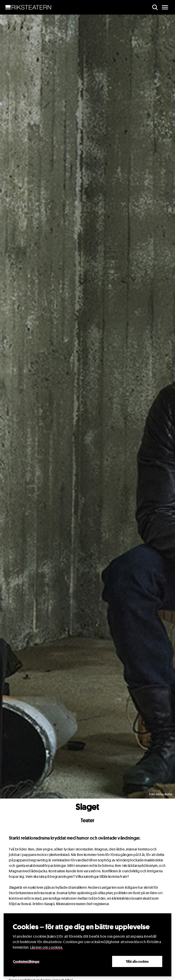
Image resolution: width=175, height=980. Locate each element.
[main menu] (165, 7)
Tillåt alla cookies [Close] (137, 961)
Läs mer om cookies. (46, 947)
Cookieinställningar (26, 961)
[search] (155, 7)
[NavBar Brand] (28, 7)
